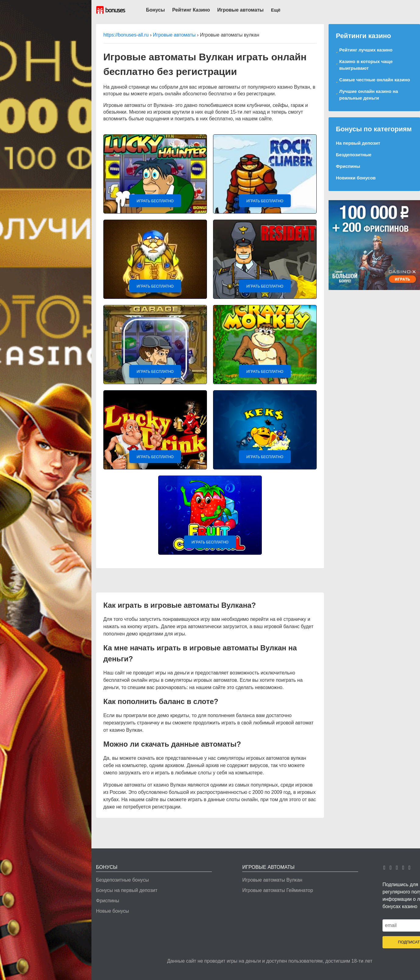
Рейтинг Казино (191, 10)
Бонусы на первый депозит (127, 890)
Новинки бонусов (356, 178)
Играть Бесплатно (155, 201)
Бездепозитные (354, 155)
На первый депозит (358, 143)
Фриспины (348, 166)
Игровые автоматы (240, 10)
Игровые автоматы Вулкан (272, 880)
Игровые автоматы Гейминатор (278, 890)
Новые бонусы (112, 911)
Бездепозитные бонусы (122, 880)
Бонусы (155, 10)
